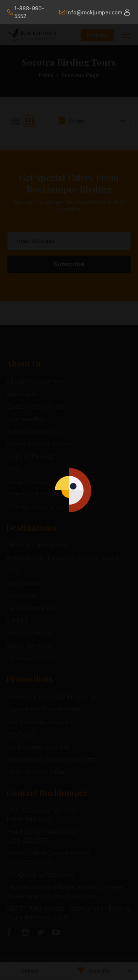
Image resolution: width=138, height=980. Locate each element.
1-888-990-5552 (26, 12)
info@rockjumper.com (90, 12)
